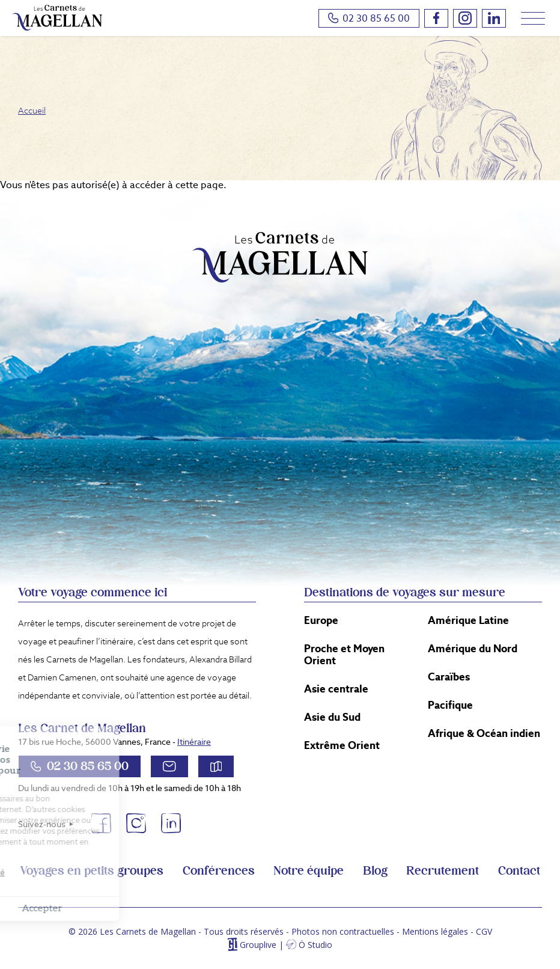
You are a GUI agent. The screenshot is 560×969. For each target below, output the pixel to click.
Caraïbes (449, 677)
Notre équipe (309, 871)
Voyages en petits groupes (92, 871)
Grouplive (258, 945)
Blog (375, 871)
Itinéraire (194, 742)
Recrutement (443, 871)
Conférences (219, 871)
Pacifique (450, 705)
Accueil (32, 111)
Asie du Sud (332, 717)
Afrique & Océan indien (484, 733)
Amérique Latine (468, 620)
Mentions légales (435, 931)
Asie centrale (336, 689)
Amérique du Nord (473, 649)
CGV (484, 931)
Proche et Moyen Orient (344, 655)
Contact (519, 871)
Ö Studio (315, 945)
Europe (321, 620)
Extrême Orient (342, 745)
